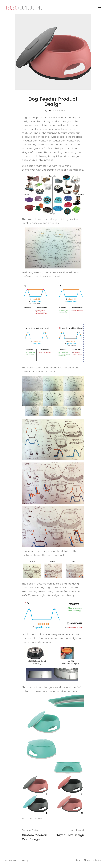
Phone (87, 860)
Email (79, 860)
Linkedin (97, 860)
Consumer (59, 111)
